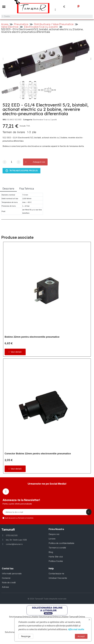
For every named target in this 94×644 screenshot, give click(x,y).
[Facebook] (6, 492)
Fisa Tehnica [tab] (27, 189)
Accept (81, 636)
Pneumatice (21, 24)
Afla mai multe (76, 629)
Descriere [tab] (8, 189)
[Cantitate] (12, 162)
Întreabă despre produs (21, 171)
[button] (4, 7)
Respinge (26, 636)
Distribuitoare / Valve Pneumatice (54, 24)
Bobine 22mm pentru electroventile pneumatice (32, 337)
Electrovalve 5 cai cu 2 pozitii (41, 27)
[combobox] (47, 16)
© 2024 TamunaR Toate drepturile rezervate (47, 599)
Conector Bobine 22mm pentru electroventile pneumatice (38, 454)
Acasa (5, 24)
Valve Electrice (10, 27)
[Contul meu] (55, 10)
